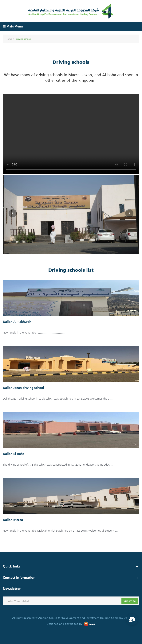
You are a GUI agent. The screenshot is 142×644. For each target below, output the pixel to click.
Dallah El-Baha (14, 454)
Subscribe (130, 601)
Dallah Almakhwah (17, 322)
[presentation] (129, 213)
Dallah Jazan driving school (23, 388)
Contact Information (19, 577)
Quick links (12, 566)
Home (9, 39)
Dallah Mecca (13, 520)
